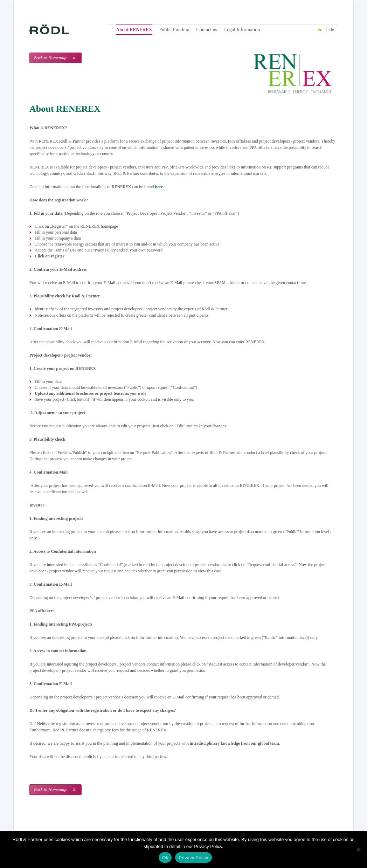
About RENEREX (134, 30)
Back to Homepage (51, 58)
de (332, 30)
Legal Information (242, 30)
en (320, 30)
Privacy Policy (193, 858)
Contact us (207, 30)
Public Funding (174, 30)
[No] (358, 849)
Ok (165, 858)
